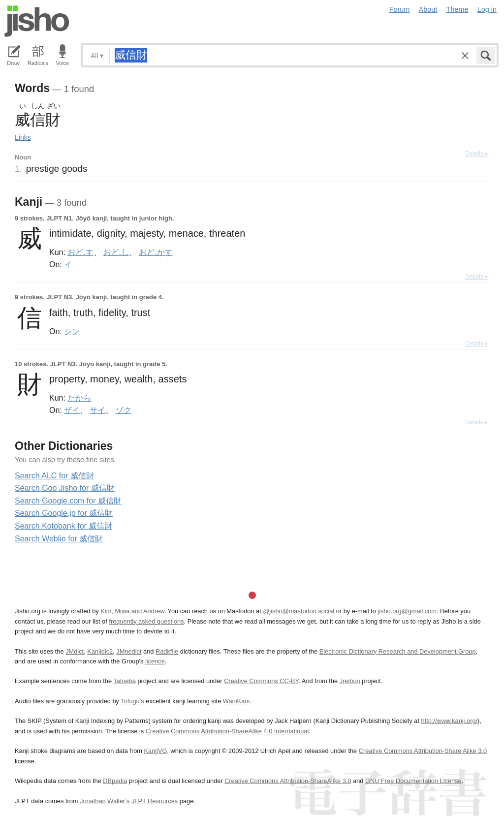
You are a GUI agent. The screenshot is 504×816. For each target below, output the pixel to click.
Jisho (37, 21)
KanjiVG (155, 751)
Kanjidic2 (100, 651)
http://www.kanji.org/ (450, 721)
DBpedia (115, 781)
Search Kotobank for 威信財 (63, 526)
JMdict (75, 651)
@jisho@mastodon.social (299, 611)
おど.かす (156, 252)
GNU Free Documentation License (413, 781)
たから (79, 398)
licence (155, 661)
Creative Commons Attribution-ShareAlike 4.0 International (227, 731)
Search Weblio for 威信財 (59, 539)
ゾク (124, 410)
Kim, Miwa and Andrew (132, 611)
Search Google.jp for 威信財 (64, 513)
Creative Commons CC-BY (261, 681)
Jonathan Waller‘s (105, 801)
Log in (487, 9)
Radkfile (167, 651)
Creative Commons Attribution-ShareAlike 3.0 (288, 781)
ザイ (72, 410)
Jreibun (350, 681)
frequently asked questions (146, 621)
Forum (400, 9)
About (428, 9)
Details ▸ (476, 154)
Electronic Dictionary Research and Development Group (398, 651)
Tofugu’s (132, 701)
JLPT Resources (155, 801)
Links (23, 137)
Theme (457, 9)
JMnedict (129, 651)
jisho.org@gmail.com (407, 611)
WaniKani (236, 701)
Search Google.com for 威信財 (68, 501)
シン (72, 331)
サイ (97, 410)
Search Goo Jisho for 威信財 (65, 488)
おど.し (116, 252)
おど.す (80, 252)
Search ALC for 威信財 (54, 476)
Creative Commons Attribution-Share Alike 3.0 (423, 751)
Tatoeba (125, 681)
